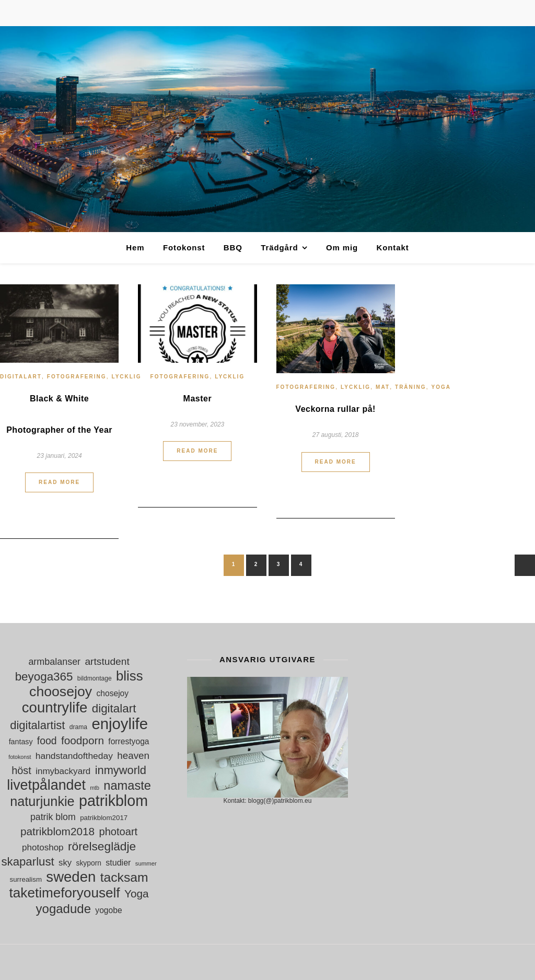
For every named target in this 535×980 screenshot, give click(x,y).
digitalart (21, 377)
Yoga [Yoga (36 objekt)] (137, 893)
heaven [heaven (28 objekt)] (133, 756)
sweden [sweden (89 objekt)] (71, 877)
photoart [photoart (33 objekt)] (119, 832)
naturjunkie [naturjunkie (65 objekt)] (42, 802)
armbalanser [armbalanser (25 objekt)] (54, 662)
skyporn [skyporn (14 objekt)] (89, 863)
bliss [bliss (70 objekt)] (130, 676)
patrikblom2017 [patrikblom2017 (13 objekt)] (104, 818)
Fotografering (77, 377)
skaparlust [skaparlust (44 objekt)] (27, 862)
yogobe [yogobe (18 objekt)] (108, 910)
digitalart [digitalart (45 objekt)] (114, 708)
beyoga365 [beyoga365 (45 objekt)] (44, 677)
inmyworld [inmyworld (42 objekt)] (121, 770)
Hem (135, 247)
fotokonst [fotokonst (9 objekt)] (20, 757)
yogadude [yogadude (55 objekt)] (63, 909)
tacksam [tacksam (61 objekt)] (124, 877)
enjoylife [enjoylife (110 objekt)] (120, 724)
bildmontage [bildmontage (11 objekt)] (95, 678)
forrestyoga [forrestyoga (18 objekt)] (129, 741)
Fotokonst (184, 247)
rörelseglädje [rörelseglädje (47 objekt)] (102, 846)
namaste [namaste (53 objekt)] (127, 786)
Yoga (441, 387)
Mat (383, 387)
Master (198, 399)
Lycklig (126, 377)
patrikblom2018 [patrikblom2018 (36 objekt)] (57, 831)
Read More (59, 482)
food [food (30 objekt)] (47, 741)
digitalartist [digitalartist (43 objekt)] (37, 725)
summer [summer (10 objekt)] (146, 863)
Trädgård (279, 247)
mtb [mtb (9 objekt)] (95, 788)
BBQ (233, 247)
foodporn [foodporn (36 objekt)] (83, 740)
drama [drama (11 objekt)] (78, 727)
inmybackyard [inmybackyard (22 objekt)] (63, 771)
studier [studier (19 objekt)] (118, 863)
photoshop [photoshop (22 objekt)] (43, 848)
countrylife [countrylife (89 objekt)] (55, 707)
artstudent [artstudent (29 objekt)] (107, 661)
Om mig (342, 247)
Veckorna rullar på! (335, 409)
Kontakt (392, 247)
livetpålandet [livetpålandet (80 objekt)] (46, 785)
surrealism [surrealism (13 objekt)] (26, 879)
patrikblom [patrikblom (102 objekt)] (113, 801)
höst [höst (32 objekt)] (21, 770)
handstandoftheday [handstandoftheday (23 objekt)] (74, 756)
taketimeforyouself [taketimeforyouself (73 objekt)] (65, 893)
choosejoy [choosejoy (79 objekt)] (61, 692)
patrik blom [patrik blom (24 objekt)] (53, 817)
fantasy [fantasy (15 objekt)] (21, 742)
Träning (411, 387)
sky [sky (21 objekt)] (65, 863)
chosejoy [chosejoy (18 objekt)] (112, 693)
